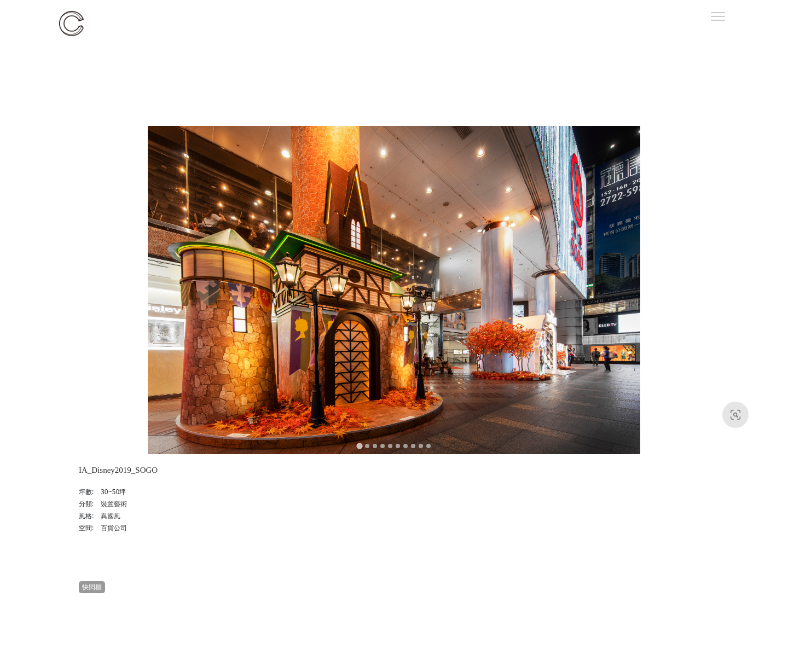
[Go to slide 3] (375, 446)
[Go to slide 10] (428, 446)
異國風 (111, 516)
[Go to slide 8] (413, 446)
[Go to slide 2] (367, 446)
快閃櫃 (92, 587)
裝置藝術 (114, 504)
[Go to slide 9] (421, 446)
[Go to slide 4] (383, 446)
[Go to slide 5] (390, 446)
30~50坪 (113, 492)
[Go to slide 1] (359, 446)
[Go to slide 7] (405, 446)
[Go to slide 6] (398, 446)
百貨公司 (114, 528)
